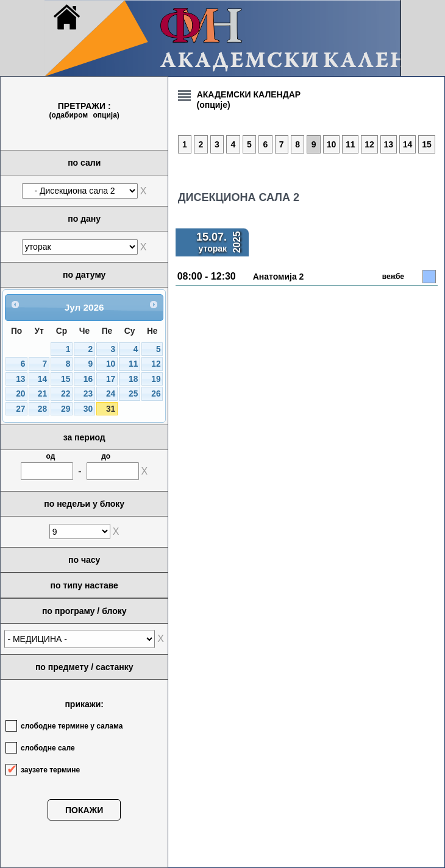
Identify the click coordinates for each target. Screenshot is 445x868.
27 (20, 409)
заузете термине (50, 770)
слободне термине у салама (72, 726)
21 (42, 394)
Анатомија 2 (279, 277)
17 (111, 379)
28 (42, 409)
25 (133, 394)
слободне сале (48, 748)
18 (133, 379)
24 (111, 394)
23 (88, 394)
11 (133, 364)
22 (66, 394)
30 (88, 409)
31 (111, 409)
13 (20, 379)
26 (156, 394)
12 (156, 364)
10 (111, 364)
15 (66, 379)
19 (156, 379)
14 (42, 379)
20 (20, 394)
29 (66, 409)
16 (88, 379)
